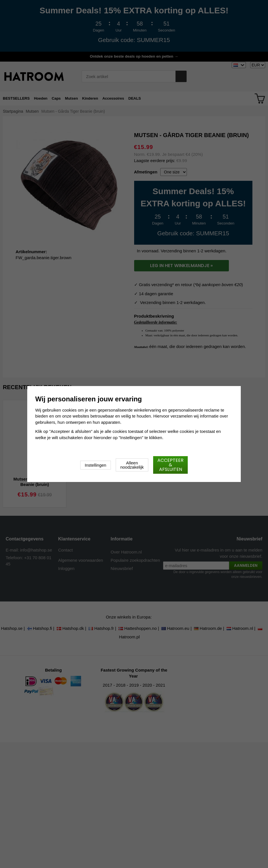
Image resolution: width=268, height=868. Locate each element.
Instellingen (96, 465)
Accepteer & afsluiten (170, 465)
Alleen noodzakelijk (132, 465)
